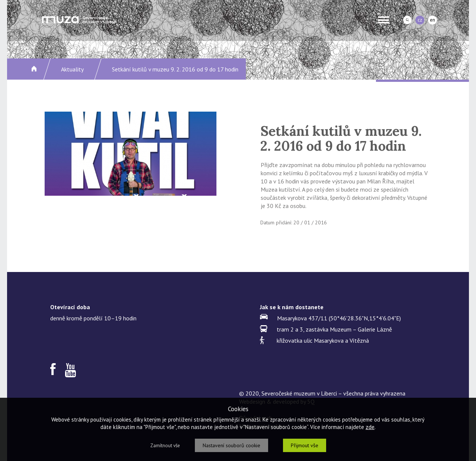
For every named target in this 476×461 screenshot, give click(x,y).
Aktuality (72, 69)
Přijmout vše (305, 445)
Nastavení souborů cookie (231, 445)
